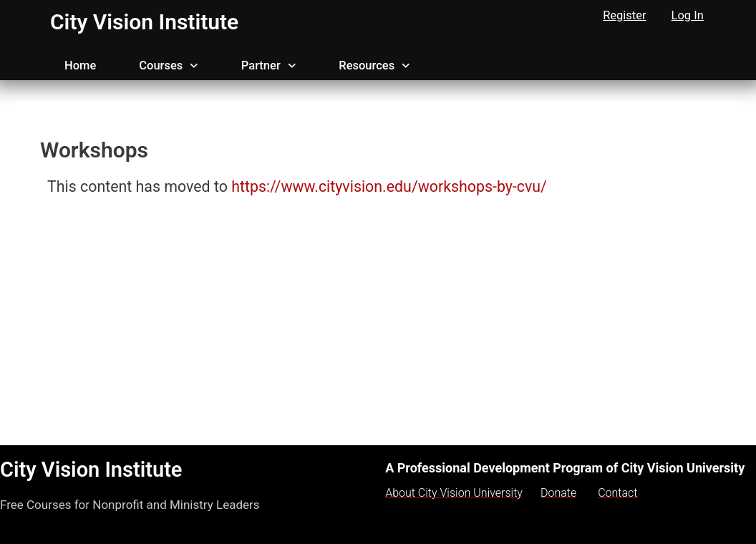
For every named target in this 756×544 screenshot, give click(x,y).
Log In (688, 15)
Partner (268, 66)
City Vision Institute (144, 22)
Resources (374, 66)
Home (80, 65)
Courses (169, 66)
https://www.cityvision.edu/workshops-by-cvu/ (391, 186)
